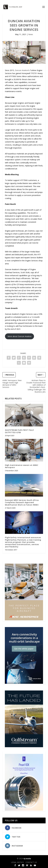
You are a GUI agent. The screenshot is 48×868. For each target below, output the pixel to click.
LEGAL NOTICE (17, 862)
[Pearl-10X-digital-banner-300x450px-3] (24, 810)
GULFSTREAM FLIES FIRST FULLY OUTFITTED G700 (19, 431)
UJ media (27, 859)
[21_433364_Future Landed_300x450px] (24, 747)
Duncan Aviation (22, 70)
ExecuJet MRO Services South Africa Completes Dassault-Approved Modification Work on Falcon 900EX (22, 502)
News (31, 34)
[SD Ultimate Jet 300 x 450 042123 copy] (24, 683)
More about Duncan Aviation (20, 336)
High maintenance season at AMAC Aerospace (22, 466)
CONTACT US (31, 862)
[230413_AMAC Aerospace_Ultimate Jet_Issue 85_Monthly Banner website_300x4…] (24, 620)
